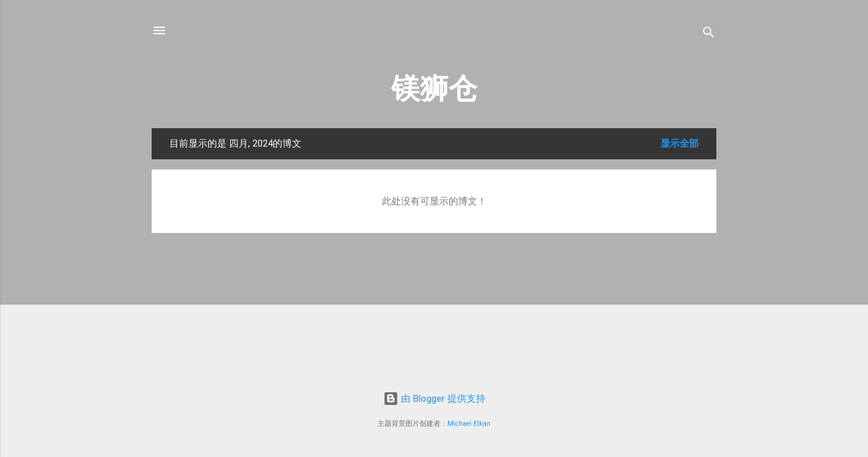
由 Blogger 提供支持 (434, 399)
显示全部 (680, 143)
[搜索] (709, 35)
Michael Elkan (469, 424)
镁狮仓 (434, 89)
